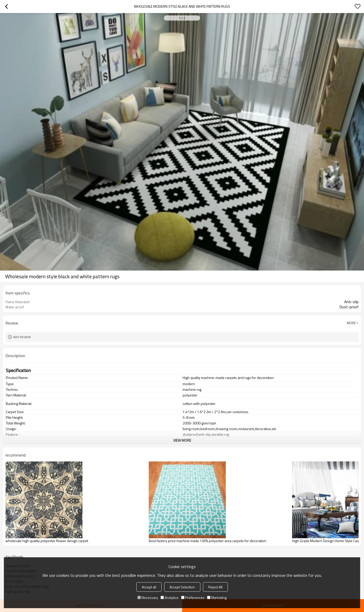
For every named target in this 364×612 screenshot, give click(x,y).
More (351, 323)
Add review (22, 337)
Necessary (148, 597)
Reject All (215, 587)
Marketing (217, 597)
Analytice (170, 597)
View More (182, 440)
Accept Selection (182, 587)
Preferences (193, 597)
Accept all (149, 587)
